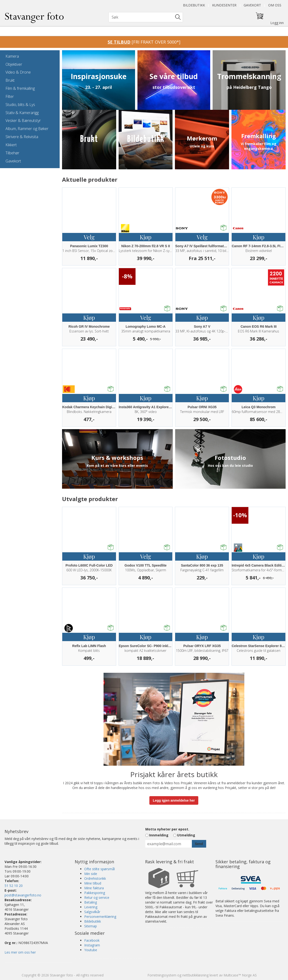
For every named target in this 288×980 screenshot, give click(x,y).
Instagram (92, 945)
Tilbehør (12, 153)
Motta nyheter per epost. (167, 829)
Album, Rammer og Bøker (27, 129)
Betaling (91, 902)
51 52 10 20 (14, 886)
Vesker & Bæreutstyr (23, 121)
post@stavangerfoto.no (23, 895)
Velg (89, 237)
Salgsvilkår (92, 912)
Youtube (91, 950)
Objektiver (14, 64)
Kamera (12, 56)
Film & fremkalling (20, 88)
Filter (10, 96)
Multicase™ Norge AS (240, 975)
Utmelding (186, 835)
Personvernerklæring (100, 917)
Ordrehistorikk (95, 878)
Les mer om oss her (20, 952)
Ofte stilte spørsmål (99, 869)
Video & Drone (18, 72)
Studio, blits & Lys (20, 105)
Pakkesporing (95, 893)
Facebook (92, 940)
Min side (91, 874)
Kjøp (146, 237)
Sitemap (91, 926)
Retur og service (97, 897)
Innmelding (159, 835)
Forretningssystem (162, 975)
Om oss (275, 5)
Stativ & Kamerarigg (22, 113)
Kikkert (11, 145)
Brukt (10, 80)
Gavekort (252, 5)
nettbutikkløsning (195, 975)
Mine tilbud (93, 883)
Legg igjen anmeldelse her (174, 800)
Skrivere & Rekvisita (22, 137)
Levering (91, 907)
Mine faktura (94, 888)
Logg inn (277, 23)
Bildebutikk (194, 5)
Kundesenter (224, 5)
